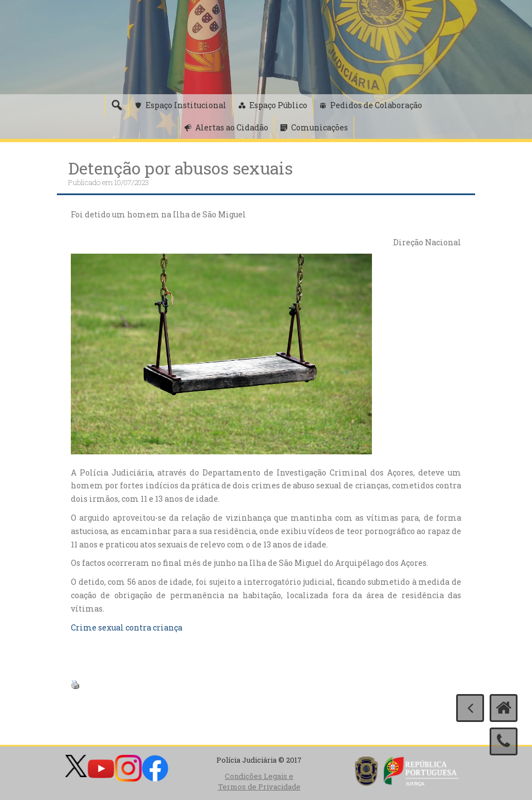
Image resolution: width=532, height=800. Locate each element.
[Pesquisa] (117, 105)
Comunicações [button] (320, 127)
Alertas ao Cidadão (232, 127)
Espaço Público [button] (278, 105)
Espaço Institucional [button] (186, 105)
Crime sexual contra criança (127, 627)
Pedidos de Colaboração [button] (376, 105)
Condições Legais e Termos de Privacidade (259, 781)
